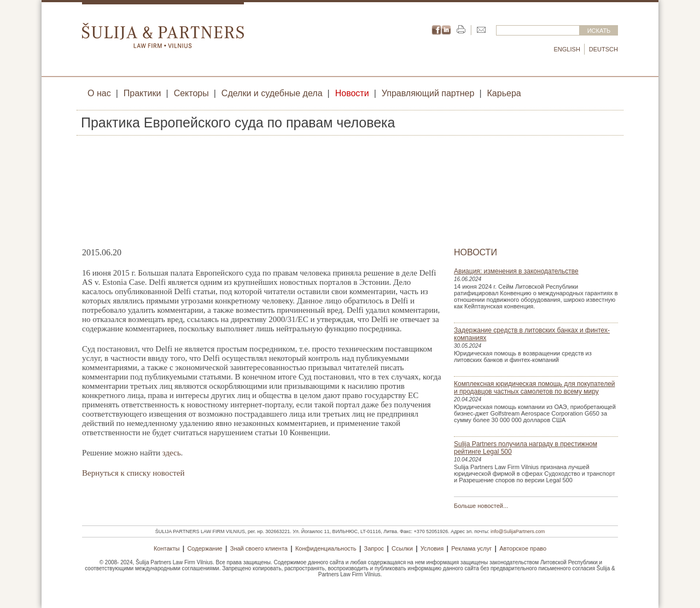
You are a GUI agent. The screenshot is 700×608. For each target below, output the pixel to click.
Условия (432, 548)
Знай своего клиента (259, 548)
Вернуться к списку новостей (133, 473)
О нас (99, 93)
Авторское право (523, 548)
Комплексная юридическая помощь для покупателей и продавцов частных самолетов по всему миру (535, 388)
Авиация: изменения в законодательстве (516, 271)
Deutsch (603, 49)
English (567, 49)
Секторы (191, 93)
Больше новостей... (481, 506)
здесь (172, 453)
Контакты (167, 548)
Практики (142, 93)
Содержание (205, 548)
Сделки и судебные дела (272, 93)
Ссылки (402, 548)
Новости (352, 93)
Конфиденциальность (326, 548)
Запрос (374, 548)
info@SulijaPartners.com (518, 531)
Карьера (504, 93)
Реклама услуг (471, 548)
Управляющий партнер (428, 93)
